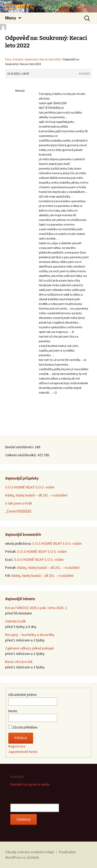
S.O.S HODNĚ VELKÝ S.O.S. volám (30, 487)
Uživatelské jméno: (23, 695)
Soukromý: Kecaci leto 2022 (43, 59)
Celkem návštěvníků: (21, 455)
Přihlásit (21, 738)
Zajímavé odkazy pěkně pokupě (29, 648)
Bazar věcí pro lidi (19, 662)
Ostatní (18, 59)
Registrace (17, 746)
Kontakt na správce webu (30, 784)
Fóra (8, 59)
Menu (11, 18)
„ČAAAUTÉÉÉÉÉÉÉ (18, 511)
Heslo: (13, 711)
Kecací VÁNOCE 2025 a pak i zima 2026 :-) (36, 608)
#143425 (84, 73)
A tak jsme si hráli (18, 503)
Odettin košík (16, 621)
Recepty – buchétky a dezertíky (30, 635)
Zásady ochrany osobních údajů (30, 852)
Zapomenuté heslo (23, 752)
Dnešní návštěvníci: (20, 447)
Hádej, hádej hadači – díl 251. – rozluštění (36, 495)
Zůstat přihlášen (25, 727)
